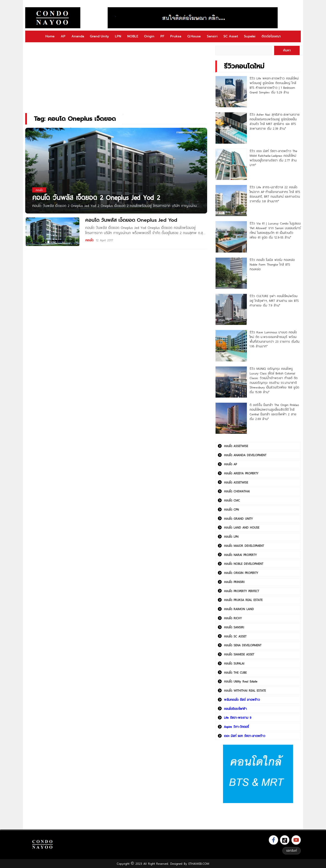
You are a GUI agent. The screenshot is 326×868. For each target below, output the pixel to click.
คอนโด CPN (231, 509)
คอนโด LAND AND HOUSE (242, 527)
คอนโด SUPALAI (234, 663)
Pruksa (176, 36)
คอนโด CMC (232, 500)
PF (162, 36)
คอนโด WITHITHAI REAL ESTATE (245, 690)
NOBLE (133, 36)
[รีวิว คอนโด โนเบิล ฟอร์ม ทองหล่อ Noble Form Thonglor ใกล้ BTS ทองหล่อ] (231, 273)
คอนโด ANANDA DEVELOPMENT (245, 455)
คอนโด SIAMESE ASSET (239, 654)
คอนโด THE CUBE (235, 672)
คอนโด (89, 240)
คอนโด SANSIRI (234, 627)
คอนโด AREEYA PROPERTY (241, 473)
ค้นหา (287, 50)
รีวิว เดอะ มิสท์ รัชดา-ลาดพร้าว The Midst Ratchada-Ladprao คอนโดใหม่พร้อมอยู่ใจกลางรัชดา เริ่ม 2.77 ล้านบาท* (273, 158)
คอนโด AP (230, 464)
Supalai (250, 36)
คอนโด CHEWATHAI (237, 491)
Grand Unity (99, 36)
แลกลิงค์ (292, 850)
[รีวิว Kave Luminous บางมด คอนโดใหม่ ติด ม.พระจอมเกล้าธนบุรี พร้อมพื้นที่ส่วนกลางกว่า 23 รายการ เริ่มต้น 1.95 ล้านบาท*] (231, 346)
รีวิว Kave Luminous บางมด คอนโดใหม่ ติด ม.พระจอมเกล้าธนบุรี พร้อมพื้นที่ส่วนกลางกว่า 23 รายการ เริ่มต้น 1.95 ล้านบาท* (275, 339)
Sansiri (212, 36)
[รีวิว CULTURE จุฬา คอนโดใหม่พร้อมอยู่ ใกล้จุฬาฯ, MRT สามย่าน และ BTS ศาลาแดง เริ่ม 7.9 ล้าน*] (231, 309)
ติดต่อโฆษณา (271, 36)
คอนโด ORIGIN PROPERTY (241, 573)
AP (63, 36)
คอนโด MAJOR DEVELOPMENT (244, 546)
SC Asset (231, 36)
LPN (118, 36)
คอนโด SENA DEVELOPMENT (243, 645)
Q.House (194, 36)
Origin (149, 36)
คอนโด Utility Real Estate (241, 681)
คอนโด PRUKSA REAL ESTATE (243, 600)
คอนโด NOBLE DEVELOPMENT (244, 564)
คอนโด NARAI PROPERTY (240, 555)
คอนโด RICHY (233, 618)
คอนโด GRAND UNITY (238, 519)
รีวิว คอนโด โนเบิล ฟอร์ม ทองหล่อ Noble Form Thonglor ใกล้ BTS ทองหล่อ (272, 264)
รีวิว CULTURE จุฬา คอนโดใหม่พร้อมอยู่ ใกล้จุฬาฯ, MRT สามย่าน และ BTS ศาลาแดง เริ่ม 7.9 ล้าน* (274, 301)
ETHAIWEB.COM (199, 864)
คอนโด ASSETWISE (236, 446)
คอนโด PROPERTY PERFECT (241, 591)
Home (50, 36)
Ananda (78, 36)
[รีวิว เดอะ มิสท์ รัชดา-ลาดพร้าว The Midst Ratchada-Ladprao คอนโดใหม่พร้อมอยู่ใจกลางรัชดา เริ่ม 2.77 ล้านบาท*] (231, 164)
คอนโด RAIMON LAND (239, 609)
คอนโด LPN (231, 537)
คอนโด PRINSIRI (234, 582)
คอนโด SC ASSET (235, 636)
